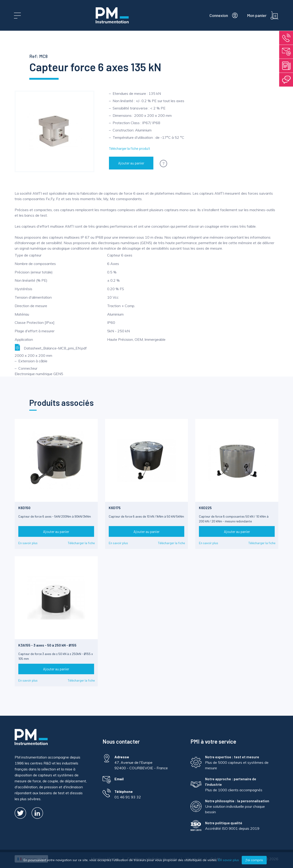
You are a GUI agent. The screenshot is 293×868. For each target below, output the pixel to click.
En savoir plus (28, 543)
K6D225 (205, 508)
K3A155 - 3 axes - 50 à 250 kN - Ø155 (47, 645)
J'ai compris (254, 860)
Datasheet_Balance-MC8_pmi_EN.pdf (51, 347)
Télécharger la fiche (81, 543)
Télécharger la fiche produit (130, 148)
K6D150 (24, 508)
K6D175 (115, 508)
